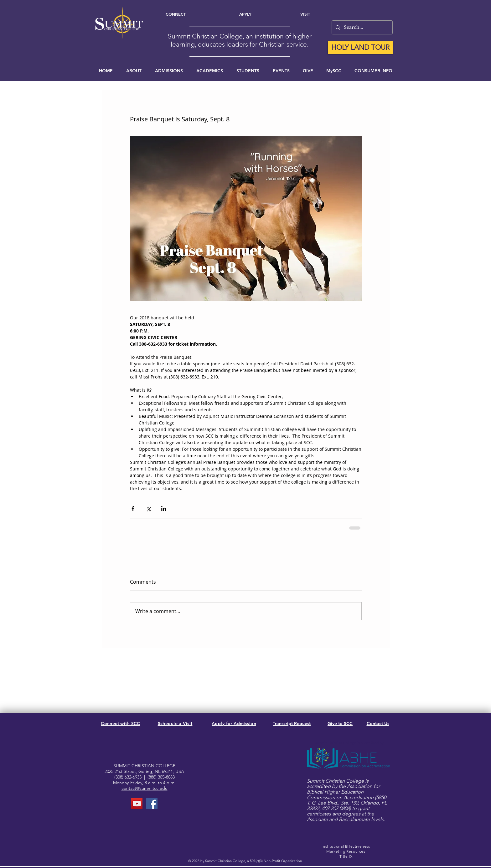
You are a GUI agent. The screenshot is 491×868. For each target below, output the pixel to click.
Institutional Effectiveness (346, 846)
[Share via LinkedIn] (164, 508)
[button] (281, 71)
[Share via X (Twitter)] (148, 508)
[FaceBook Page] (152, 804)
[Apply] (245, 14)
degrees (351, 814)
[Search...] (362, 27)
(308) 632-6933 (128, 777)
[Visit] (305, 14)
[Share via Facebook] (133, 508)
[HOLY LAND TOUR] (360, 48)
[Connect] (176, 14)
